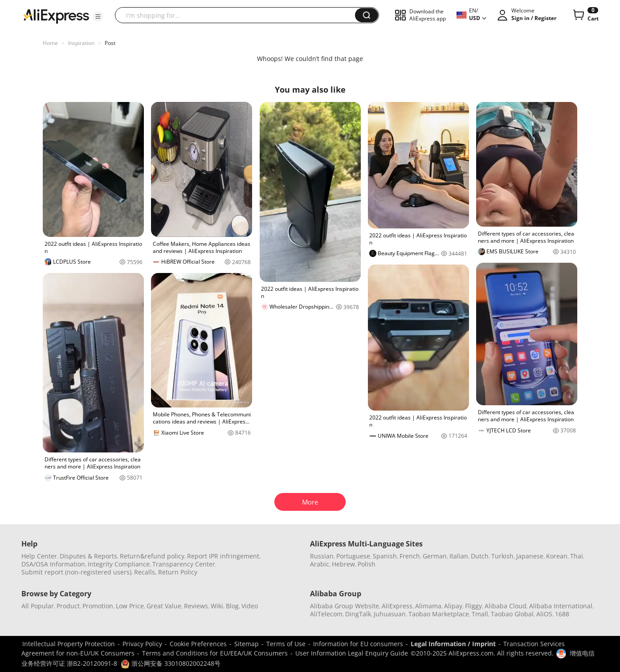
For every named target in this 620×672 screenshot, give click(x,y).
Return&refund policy (152, 556)
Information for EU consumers (358, 644)
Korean (557, 556)
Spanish (385, 556)
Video (250, 606)
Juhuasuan (390, 614)
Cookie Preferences (198, 644)
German (435, 556)
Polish (367, 564)
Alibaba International (561, 606)
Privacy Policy (142, 644)
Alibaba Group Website (345, 606)
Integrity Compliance (119, 564)
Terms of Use (286, 644)
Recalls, (145, 572)
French (410, 556)
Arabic (320, 564)
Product (68, 606)
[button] (98, 16)
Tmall (480, 614)
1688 (562, 614)
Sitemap (247, 644)
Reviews (196, 606)
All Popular (38, 606)
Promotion (98, 606)
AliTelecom (326, 614)
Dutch (480, 556)
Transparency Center (184, 564)
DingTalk (358, 614)
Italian (459, 556)
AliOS (544, 614)
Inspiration (81, 43)
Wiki (217, 606)
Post (110, 43)
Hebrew (343, 564)
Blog (232, 606)
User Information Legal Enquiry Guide (352, 653)
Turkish (502, 556)
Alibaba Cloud (506, 606)
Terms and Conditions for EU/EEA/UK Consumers (215, 653)
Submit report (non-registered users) (76, 572)
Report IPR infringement (223, 556)
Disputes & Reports (88, 556)
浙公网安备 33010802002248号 (171, 663)
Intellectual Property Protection (69, 644)
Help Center (39, 556)
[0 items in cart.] (585, 15)
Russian (322, 556)
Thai (577, 556)
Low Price (130, 606)
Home (50, 43)
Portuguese (353, 556)
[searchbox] (238, 15)
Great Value (164, 606)
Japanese (530, 556)
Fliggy (473, 606)
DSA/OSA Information (53, 564)
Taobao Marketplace (439, 614)
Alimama (428, 606)
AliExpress (397, 606)
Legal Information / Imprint (453, 644)
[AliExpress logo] (56, 16)
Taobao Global (512, 614)
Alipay (453, 606)
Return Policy (178, 572)
